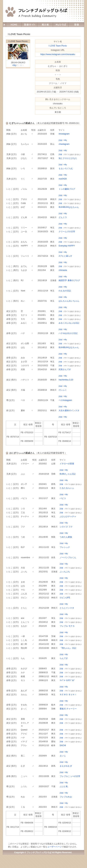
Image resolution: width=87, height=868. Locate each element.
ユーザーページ (55, 847)
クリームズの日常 (67, 232)
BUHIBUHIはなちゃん (69, 207)
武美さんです (65, 369)
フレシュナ (65, 547)
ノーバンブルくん (68, 557)
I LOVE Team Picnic (18, 41)
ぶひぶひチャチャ (68, 516)
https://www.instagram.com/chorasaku (58, 54)
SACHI (63, 745)
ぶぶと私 (64, 786)
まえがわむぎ (66, 766)
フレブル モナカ (67, 626)
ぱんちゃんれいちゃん (69, 301)
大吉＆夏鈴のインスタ (69, 411)
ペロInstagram (65, 400)
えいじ (63, 756)
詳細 (60, 140)
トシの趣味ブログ (67, 189)
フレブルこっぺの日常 (70, 776)
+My (14, 65)
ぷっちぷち (65, 572)
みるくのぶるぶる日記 (69, 323)
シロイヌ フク (66, 527)
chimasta (63, 270)
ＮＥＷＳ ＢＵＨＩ (68, 695)
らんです (64, 658)
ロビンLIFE (65, 598)
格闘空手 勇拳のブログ (69, 280)
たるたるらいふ (67, 488)
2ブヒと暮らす (65, 256)
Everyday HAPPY (67, 246)
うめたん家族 (66, 537)
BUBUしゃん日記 (68, 474)
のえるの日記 (65, 291)
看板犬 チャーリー (68, 709)
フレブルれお (66, 797)
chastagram (64, 144)
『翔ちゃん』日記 (68, 648)
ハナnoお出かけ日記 (68, 333)
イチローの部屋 (67, 464)
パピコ (63, 498)
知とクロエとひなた (68, 158)
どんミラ (63, 217)
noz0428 (63, 179)
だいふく (63, 390)
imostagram (64, 134)
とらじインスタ (67, 608)
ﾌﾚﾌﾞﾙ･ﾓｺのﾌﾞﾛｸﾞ (67, 680)
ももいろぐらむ (66, 169)
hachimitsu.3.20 (66, 380)
